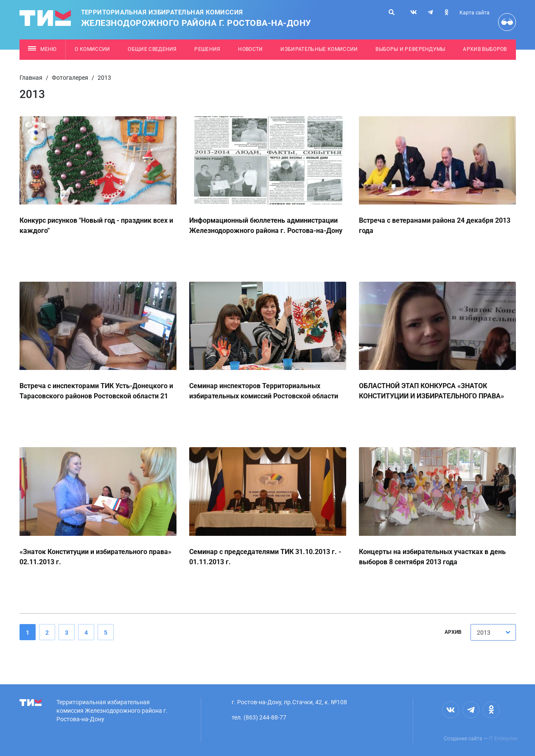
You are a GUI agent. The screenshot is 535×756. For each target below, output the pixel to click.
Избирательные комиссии (319, 49)
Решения (207, 49)
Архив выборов (485, 49)
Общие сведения (152, 49)
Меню (42, 49)
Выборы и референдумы (410, 49)
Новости (250, 49)
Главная (31, 78)
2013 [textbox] (484, 633)
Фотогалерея (70, 78)
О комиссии (92, 49)
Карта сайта (475, 13)
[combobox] (493, 632)
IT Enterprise (503, 739)
